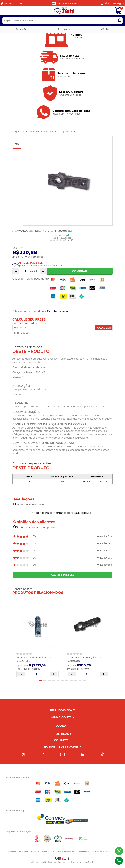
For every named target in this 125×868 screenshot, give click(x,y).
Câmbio (105, 29)
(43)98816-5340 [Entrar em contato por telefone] (119, 861)
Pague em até (67, 3)
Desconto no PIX (16, 3)
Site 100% (115, 3)
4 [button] (54, 680)
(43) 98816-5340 (119, 851)
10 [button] (80, 680)
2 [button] (45, 680)
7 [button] (67, 680)
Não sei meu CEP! (21, 333)
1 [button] (40, 680)
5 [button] (58, 680)
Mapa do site (111, 851)
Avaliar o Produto (62, 575)
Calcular (104, 328)
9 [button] (76, 680)
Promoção (21, 29)
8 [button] (71, 680)
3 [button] (49, 680)
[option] (17, 144)
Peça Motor (64, 29)
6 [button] (62, 680)
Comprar (80, 271)
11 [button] (84, 680)
